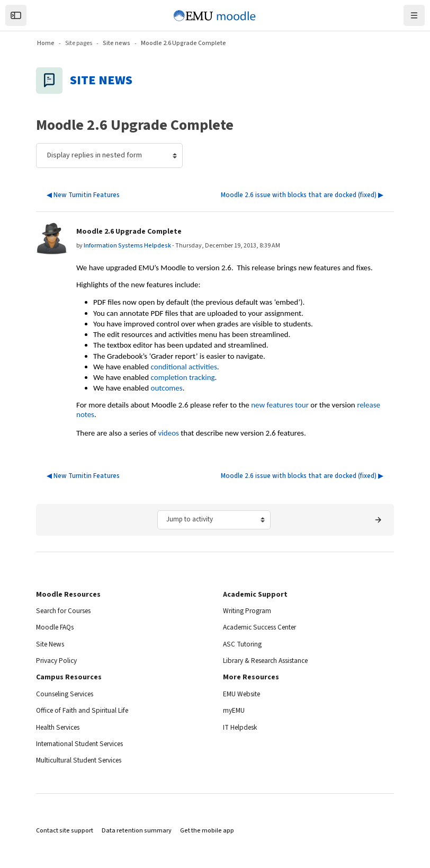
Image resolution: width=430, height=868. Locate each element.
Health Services (61, 728)
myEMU (234, 711)
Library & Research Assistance (271, 661)
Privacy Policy (58, 661)
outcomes (167, 388)
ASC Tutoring (244, 644)
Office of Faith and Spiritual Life (85, 711)
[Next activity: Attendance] (378, 520)
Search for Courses (67, 611)
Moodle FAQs (57, 627)
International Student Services (84, 744)
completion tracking (183, 377)
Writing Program (249, 611)
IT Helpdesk (242, 728)
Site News (52, 644)
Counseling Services (68, 694)
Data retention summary (137, 831)
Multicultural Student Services (83, 760)
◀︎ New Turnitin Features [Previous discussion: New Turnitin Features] (83, 195)
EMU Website (244, 694)
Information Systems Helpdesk (127, 246)
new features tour (280, 405)
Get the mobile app (207, 831)
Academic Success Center (265, 627)
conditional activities (184, 367)
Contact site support (65, 831)
